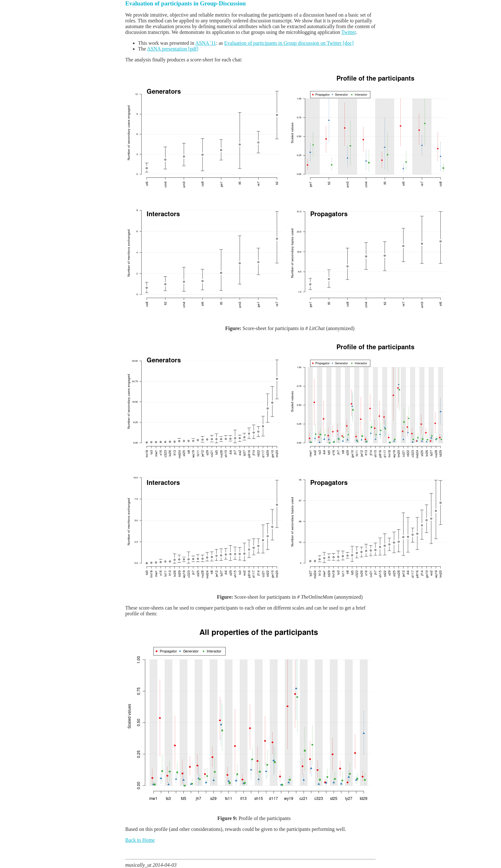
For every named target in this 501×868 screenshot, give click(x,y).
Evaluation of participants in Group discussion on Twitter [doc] (289, 43)
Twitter (348, 32)
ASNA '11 (206, 43)
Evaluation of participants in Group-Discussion (185, 3)
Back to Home (140, 840)
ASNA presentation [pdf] (173, 49)
